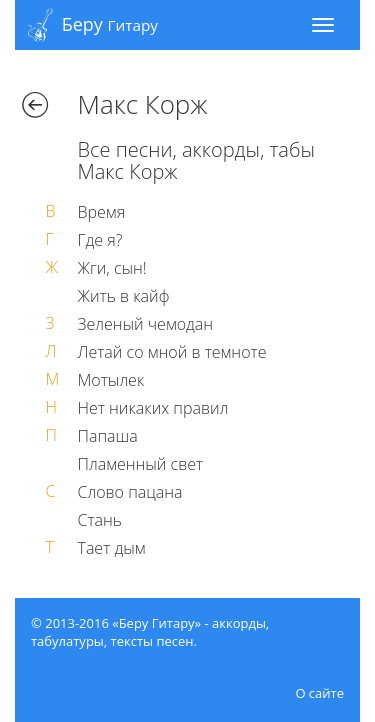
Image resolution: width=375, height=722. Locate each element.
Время (102, 212)
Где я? (100, 240)
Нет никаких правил (153, 408)
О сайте (319, 693)
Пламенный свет (141, 464)
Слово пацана (130, 492)
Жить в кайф (124, 296)
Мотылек (111, 380)
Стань (100, 520)
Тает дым (112, 548)
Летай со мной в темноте (172, 352)
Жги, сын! (112, 268)
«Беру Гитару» (156, 623)
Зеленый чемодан (146, 324)
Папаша (108, 436)
